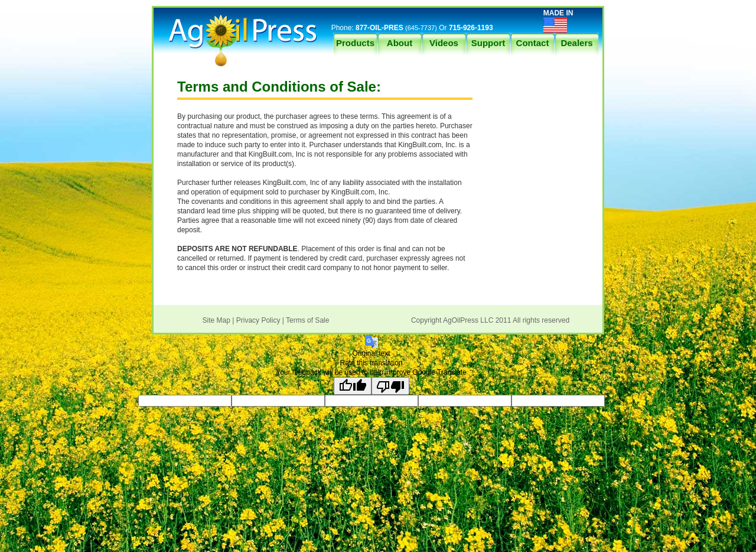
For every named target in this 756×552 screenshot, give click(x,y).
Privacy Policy (258, 320)
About (400, 43)
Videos (444, 43)
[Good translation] (353, 386)
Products (355, 43)
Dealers (576, 43)
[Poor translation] (390, 386)
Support (488, 43)
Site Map (216, 320)
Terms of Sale (307, 320)
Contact (533, 43)
